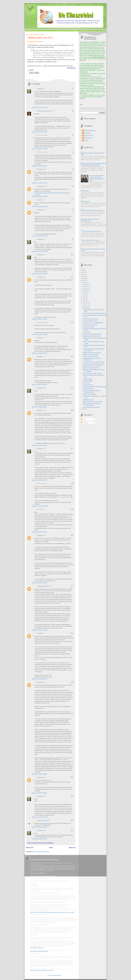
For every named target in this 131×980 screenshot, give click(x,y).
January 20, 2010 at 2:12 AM (39, 132)
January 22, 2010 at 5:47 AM (39, 532)
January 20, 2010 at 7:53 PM (39, 183)
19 (72, 509)
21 (72, 586)
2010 (83, 282)
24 (72, 777)
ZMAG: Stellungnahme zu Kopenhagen (93, 402)
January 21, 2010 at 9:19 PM (39, 480)
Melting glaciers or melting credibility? (93, 373)
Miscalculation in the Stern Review (92, 336)
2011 (83, 280)
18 (72, 483)
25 (72, 796)
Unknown (41, 169)
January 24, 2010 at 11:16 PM (40, 817)
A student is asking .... (88, 385)
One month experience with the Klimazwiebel (94, 387)
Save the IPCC (87, 332)
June (84, 296)
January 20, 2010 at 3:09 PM (39, 166)
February (85, 304)
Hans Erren (41, 186)
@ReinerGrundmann (44, 586)
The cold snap (86, 383)
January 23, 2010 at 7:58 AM (39, 774)
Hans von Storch (43, 820)
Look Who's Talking (88, 381)
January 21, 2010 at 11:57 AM (40, 236)
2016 (83, 271)
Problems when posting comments (92, 352)
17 (72, 449)
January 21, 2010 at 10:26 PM (40, 506)
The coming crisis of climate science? (92, 231)
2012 (83, 278)
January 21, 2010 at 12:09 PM (40, 251)
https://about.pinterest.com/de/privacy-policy (42, 970)
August (85, 292)
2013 (83, 276)
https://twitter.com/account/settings (39, 951)
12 (72, 322)
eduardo (41, 89)
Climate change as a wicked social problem (92, 210)
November (86, 286)
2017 (83, 269)
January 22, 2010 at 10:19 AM (40, 630)
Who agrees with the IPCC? (90, 325)
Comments (85, 423)
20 (72, 535)
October (85, 288)
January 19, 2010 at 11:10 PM (40, 107)
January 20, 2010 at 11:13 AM (40, 149)
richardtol (41, 277)
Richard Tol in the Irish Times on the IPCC (94, 364)
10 (72, 255)
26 (72, 820)
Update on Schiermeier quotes (91, 354)
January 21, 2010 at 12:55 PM (40, 274)
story (42, 66)
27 (72, 830)
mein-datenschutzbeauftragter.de (54, 975)
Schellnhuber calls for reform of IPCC (40, 38)
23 (72, 682)
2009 (83, 409)
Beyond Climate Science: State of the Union (94, 313)
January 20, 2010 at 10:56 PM (40, 196)
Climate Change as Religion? (90, 356)
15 (72, 388)
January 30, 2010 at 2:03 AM (39, 839)
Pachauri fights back (88, 400)
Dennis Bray (88, 133)
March (85, 302)
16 (72, 410)
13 (72, 338)
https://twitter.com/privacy (37, 947)
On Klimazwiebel (85, 201)
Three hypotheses (87, 379)
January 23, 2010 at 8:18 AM (39, 793)
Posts (83, 419)
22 (72, 633)
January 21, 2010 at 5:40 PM (39, 384)
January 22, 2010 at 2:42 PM (39, 679)
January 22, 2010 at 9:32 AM (39, 583)
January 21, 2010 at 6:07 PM (39, 407)
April (84, 300)
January (85, 306)
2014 (83, 274)
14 (72, 357)
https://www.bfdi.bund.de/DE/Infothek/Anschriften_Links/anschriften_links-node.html (52, 912)
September (86, 290)
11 (72, 277)
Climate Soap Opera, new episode (92, 334)
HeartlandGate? (85, 191)
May (84, 298)
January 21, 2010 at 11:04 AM (40, 206)
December (86, 284)
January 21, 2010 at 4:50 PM (39, 334)
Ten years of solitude (88, 388)
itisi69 (40, 200)
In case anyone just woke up (90, 321)
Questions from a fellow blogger (91, 368)
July (84, 294)
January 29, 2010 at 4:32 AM (39, 827)
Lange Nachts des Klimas (48, 823)
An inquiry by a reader (88, 327)
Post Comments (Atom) (42, 852)
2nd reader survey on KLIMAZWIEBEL (93, 323)
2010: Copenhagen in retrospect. (91, 407)
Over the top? (86, 308)
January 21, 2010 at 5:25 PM (39, 353)
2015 (83, 272)
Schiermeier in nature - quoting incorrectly (94, 362)
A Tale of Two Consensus (89, 394)
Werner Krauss (88, 138)
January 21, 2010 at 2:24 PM (39, 319)
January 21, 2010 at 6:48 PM (39, 445)
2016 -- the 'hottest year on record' (91, 240)
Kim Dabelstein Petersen (45, 111)
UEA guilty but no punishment (90, 319)
